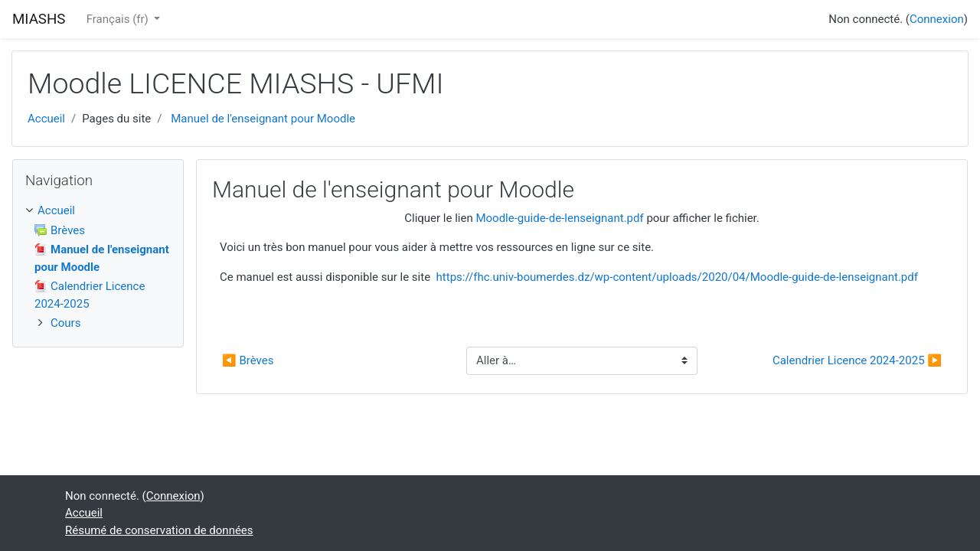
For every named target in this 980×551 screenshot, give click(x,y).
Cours (65, 323)
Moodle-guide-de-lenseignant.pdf (559, 218)
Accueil (46, 119)
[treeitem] (98, 211)
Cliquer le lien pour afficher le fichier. (582, 218)
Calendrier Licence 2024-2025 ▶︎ (857, 360)
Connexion (937, 19)
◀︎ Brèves (248, 360)
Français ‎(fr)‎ (119, 19)
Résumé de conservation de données (159, 530)
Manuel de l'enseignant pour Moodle (263, 119)
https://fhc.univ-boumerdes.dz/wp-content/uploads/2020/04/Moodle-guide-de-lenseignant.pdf (677, 277)
